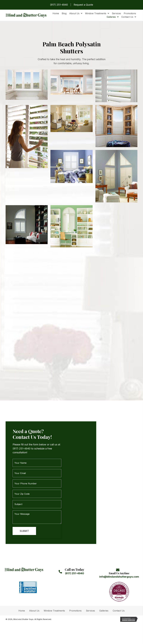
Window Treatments (54, 604)
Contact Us (119, 604)
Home (22, 604)
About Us (34, 604)
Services (90, 604)
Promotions (75, 604)
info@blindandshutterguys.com (119, 570)
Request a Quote (83, 5)
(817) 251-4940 (59, 5)
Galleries (104, 604)
